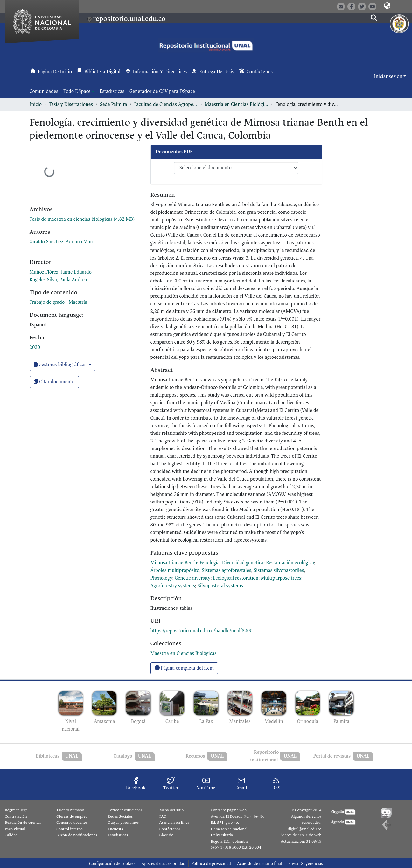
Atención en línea (174, 823)
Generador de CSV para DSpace (162, 91)
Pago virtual (15, 829)
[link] (82, 219)
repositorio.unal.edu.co (129, 19)
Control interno (70, 829)
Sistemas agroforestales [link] (226, 570)
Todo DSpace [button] (77, 91)
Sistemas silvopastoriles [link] (279, 570)
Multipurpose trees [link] (281, 578)
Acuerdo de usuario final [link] (260, 863)
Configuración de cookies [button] (112, 863)
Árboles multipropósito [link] (175, 570)
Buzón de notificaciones (77, 835)
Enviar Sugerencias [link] (306, 863)
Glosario (166, 835)
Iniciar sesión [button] (389, 76)
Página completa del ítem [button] (184, 668)
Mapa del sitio (171, 810)
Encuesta (116, 829)
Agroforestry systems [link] (173, 586)
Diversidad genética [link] (243, 563)
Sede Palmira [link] (113, 104)
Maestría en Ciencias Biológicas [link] (236, 104)
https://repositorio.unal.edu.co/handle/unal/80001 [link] (203, 631)
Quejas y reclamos (123, 823)
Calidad (11, 835)
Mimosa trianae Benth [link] (174, 563)
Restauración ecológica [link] (290, 563)
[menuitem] (79, 92)
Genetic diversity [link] (192, 578)
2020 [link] (35, 347)
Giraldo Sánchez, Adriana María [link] (63, 242)
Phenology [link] (161, 578)
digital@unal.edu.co (304, 829)
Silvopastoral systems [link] (220, 586)
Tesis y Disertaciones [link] (71, 104)
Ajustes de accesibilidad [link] (163, 863)
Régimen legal (17, 810)
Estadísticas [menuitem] (112, 91)
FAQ (163, 816)
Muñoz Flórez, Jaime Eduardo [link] (61, 272)
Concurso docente (72, 823)
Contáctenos (170, 829)
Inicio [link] (36, 104)
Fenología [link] (209, 563)
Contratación (16, 816)
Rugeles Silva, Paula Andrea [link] (58, 280)
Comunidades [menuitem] (44, 91)
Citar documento (54, 382)
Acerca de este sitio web (301, 835)
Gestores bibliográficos (61, 365)
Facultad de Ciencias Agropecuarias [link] (166, 104)
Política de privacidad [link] (211, 863)
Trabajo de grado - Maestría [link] (59, 302)
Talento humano (70, 810)
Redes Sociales (120, 816)
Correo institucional (125, 810)
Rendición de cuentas (23, 823)
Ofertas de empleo (72, 816)
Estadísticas (118, 835)
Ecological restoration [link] (236, 578)
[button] (387, 6)
